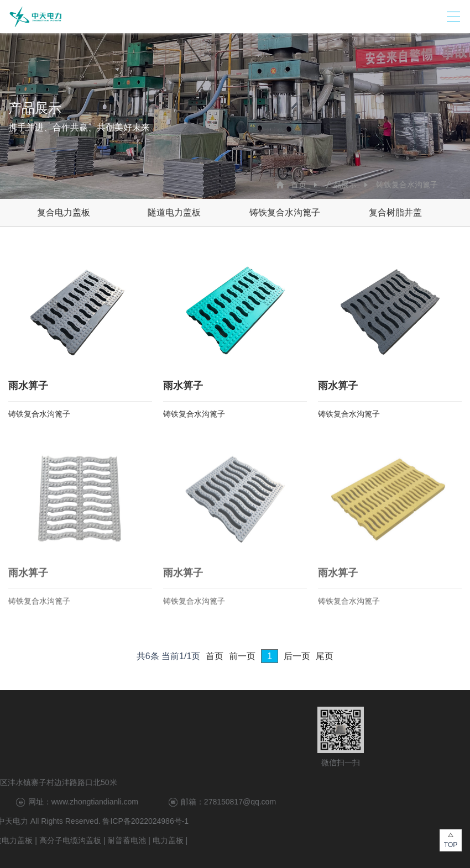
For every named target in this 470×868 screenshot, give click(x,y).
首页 (299, 185)
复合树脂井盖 (395, 212)
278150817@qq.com (125, 802)
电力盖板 (53, 840)
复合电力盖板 (64, 212)
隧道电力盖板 (174, 212)
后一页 (297, 656)
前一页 (242, 656)
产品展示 (341, 185)
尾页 (325, 656)
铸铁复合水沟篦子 (407, 185)
